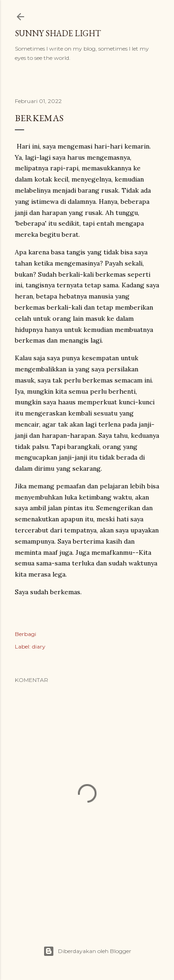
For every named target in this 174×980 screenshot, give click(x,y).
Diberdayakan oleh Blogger (87, 951)
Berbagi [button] (26, 634)
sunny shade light (58, 33)
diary (39, 646)
